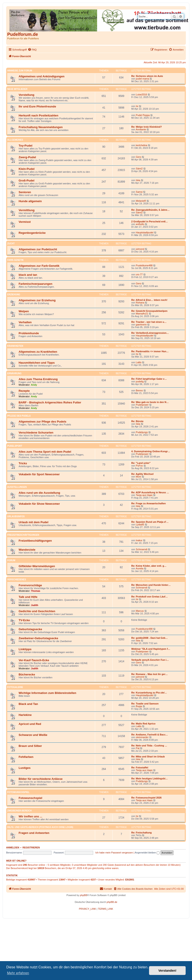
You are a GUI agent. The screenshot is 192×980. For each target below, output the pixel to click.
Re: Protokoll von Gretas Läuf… (149, 597)
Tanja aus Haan (144, 495)
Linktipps (25, 649)
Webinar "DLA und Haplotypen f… (151, 649)
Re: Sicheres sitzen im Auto (147, 76)
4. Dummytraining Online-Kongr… (151, 451)
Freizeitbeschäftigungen (23, 535)
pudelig (140, 381)
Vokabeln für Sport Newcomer (39, 474)
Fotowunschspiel (18, 792)
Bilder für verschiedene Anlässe (41, 779)
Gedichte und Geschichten (37, 611)
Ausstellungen (17, 487)
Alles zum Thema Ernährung (38, 379)
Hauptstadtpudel (145, 232)
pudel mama (143, 79)
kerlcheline (142, 145)
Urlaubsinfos (16, 516)
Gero (139, 157)
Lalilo (139, 362)
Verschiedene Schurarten (36, 433)
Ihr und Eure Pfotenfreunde (37, 106)
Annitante (141, 129)
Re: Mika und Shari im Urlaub (148, 757)
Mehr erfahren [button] (18, 973)
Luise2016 (141, 94)
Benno (139, 390)
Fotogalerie (15, 687)
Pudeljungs (142, 432)
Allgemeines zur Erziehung (37, 300)
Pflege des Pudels (19, 416)
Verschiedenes (17, 580)
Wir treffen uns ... (30, 816)
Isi (137, 106)
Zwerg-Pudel (27, 157)
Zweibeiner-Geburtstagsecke (38, 638)
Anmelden (13, 848)
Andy (34, 385)
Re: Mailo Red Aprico (143, 724)
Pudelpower (142, 405)
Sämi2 (139, 169)
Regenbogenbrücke (32, 233)
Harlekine (25, 715)
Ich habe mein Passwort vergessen (114, 853)
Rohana (140, 303)
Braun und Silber (30, 746)
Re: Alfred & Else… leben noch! (149, 300)
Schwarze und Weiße (33, 735)
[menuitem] (32, 50)
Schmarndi (142, 549)
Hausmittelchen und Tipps (37, 363)
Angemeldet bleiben (147, 853)
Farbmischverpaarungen (36, 284)
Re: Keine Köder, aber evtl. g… (149, 566)
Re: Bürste (137, 421)
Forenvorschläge (30, 585)
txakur (139, 540)
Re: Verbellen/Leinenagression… (150, 333)
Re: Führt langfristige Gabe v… (149, 379)
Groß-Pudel (27, 181)
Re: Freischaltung (141, 833)
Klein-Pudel (27, 169)
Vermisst (25, 222)
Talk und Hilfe (28, 597)
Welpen (24, 311)
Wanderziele (27, 550)
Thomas (36, 591)
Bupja (139, 706)
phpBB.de (112, 902)
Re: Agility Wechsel (142, 474)
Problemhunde (29, 333)
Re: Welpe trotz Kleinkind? (147, 127)
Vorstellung (27, 95)
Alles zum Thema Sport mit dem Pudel (45, 452)
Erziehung (14, 295)
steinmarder (142, 737)
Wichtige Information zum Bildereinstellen (47, 693)
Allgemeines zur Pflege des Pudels (43, 422)
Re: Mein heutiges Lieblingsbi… (149, 779)
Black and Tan (28, 704)
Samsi (139, 192)
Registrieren (31, 848)
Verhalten (25, 322)
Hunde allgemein (30, 201)
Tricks (23, 463)
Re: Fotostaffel (140, 768)
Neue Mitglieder (17, 89)
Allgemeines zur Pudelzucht (38, 249)
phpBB (83, 895)
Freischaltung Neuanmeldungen (41, 127)
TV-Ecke (24, 620)
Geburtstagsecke (30, 629)
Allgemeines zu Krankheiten (38, 352)
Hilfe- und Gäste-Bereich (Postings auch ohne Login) (40, 827)
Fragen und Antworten (34, 833)
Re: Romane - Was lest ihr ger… (149, 674)
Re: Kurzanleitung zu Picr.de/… (149, 693)
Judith (35, 605)
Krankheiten (15, 346)
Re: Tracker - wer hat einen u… (149, 322)
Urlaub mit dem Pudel (34, 522)
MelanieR (141, 201)
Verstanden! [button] (167, 971)
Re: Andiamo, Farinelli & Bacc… (150, 735)
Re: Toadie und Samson (145, 704)
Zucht (11, 244)
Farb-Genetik (15, 260)
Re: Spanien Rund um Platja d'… (150, 522)
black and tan (28, 275)
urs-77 (139, 274)
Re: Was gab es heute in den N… (150, 402)
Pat (138, 748)
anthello (140, 224)
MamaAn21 (142, 314)
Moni (139, 477)
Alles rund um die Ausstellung (39, 493)
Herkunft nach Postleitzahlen (38, 115)
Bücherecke (27, 674)
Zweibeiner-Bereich (19, 811)
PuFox (139, 466)
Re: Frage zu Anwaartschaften (148, 503)
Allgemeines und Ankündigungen (42, 76)
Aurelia (140, 568)
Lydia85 (140, 524)
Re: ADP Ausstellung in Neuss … (150, 492)
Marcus (140, 611)
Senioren (25, 192)
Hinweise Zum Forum (20, 71)
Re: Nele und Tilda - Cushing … (149, 746)
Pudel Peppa (143, 115)
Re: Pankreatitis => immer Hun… (150, 351)
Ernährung (14, 373)
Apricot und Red (30, 724)
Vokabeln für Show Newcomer (39, 504)
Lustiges (25, 768)
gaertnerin (141, 325)
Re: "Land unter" (141, 463)
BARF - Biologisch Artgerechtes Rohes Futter (50, 402)
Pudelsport (15, 446)
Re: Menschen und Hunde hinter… (151, 585)
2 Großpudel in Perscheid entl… (150, 221)
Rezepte (24, 391)
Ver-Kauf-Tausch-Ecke (34, 660)
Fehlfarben (26, 757)
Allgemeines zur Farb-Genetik (39, 266)
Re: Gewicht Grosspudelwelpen (149, 311)
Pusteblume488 (144, 265)
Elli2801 (130, 880)
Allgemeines (15, 140)
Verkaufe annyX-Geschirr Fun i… (150, 660)
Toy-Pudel (26, 146)
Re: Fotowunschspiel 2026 (146, 798)
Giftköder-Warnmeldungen (37, 566)
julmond (140, 249)
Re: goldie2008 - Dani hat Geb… (149, 638)
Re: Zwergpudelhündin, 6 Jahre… (150, 210)
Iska (138, 180)
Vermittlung (27, 210)
